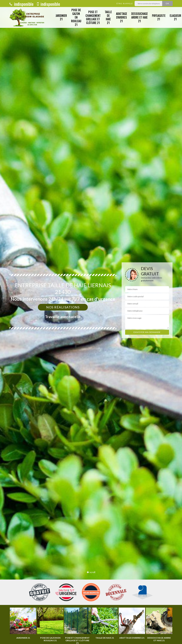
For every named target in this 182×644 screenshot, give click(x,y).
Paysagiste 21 (159, 17)
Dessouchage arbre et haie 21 (140, 17)
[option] (23, 623)
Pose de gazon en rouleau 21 (76, 17)
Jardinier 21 (61, 17)
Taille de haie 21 (108, 17)
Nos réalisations (63, 307)
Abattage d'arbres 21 (122, 17)
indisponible (21, 4)
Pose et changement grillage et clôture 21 (93, 17)
